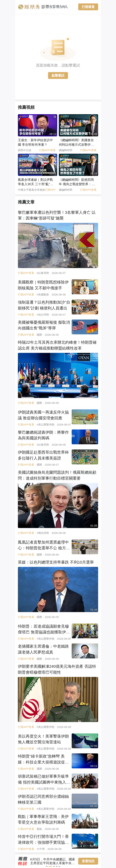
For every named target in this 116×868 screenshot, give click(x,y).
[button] (48, 866)
